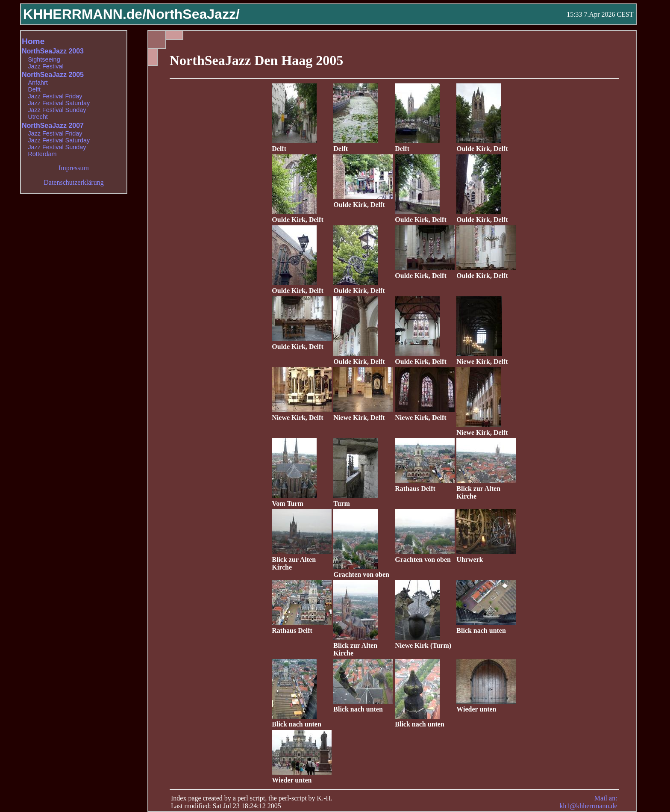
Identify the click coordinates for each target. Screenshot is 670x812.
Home (33, 41)
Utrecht (38, 117)
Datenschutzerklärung (73, 182)
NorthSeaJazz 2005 (53, 75)
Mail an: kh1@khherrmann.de (588, 802)
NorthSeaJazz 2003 (53, 51)
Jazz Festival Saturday (59, 103)
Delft (34, 89)
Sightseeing (44, 59)
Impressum (74, 168)
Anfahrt (38, 83)
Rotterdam (42, 154)
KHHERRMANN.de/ (85, 14)
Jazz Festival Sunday (57, 110)
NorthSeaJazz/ (193, 14)
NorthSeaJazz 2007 (53, 125)
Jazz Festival (46, 66)
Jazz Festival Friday (55, 96)
